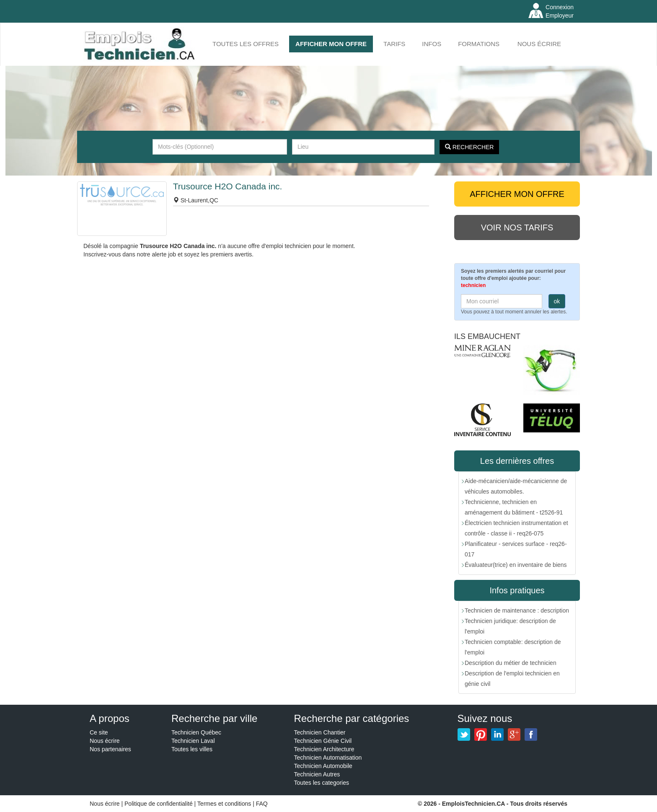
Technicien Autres (317, 774)
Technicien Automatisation (328, 758)
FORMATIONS (479, 44)
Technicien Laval (193, 741)
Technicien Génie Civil (323, 741)
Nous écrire (539, 44)
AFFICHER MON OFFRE (331, 44)
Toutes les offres (246, 44)
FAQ (262, 804)
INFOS (432, 44)
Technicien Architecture (324, 749)
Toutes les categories (322, 783)
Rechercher (469, 147)
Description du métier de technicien (511, 663)
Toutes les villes (192, 749)
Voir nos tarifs (517, 228)
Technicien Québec (196, 732)
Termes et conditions (225, 804)
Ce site (99, 732)
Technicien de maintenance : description (517, 610)
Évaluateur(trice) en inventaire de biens (516, 565)
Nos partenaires (110, 749)
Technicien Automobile (323, 766)
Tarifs (394, 44)
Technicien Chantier (320, 732)
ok (557, 301)
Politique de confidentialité (159, 804)
